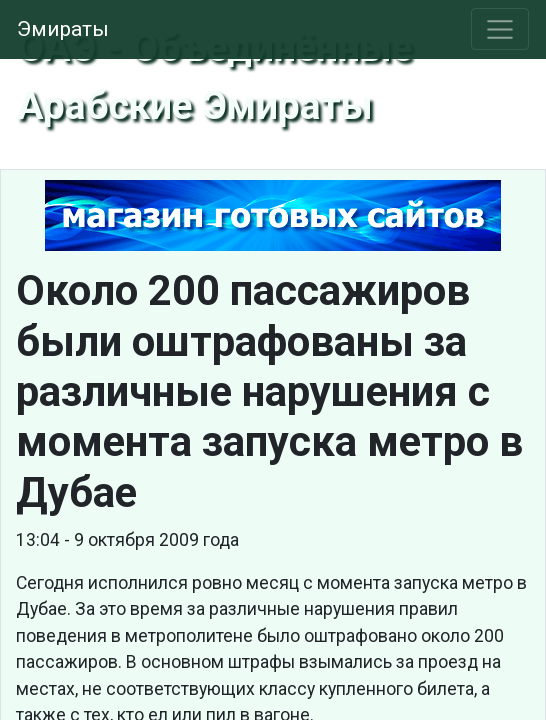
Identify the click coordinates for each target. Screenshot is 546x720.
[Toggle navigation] (500, 29)
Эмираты (63, 29)
